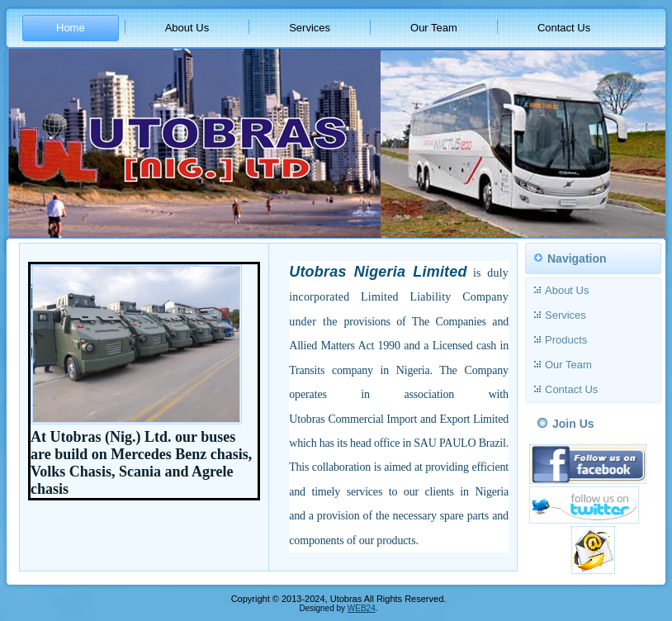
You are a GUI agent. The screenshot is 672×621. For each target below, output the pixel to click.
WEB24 (362, 608)
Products (566, 340)
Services (310, 28)
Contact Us (564, 28)
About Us (187, 28)
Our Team (434, 28)
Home (71, 28)
